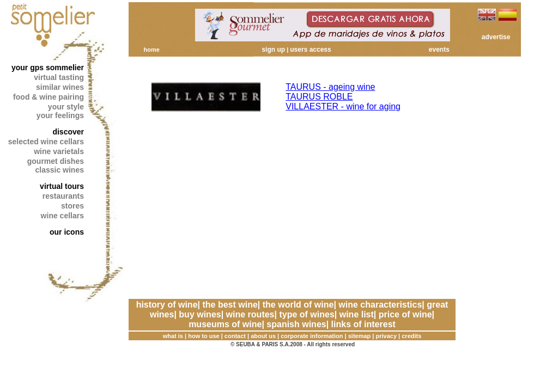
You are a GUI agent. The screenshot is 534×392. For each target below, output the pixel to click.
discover (68, 132)
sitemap (360, 336)
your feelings (60, 115)
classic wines (59, 170)
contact (235, 336)
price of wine (405, 314)
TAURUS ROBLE (319, 97)
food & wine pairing (48, 97)
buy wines (200, 314)
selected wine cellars (46, 142)
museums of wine (225, 324)
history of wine (167, 305)
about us (263, 336)
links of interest (363, 324)
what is (173, 336)
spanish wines (296, 324)
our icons (67, 232)
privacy (387, 336)
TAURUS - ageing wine (330, 87)
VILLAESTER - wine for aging (343, 106)
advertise (496, 37)
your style (66, 107)
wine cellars (62, 216)
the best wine (230, 305)
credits (411, 336)
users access (310, 50)
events (439, 50)
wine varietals (59, 151)
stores (72, 206)
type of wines (307, 314)
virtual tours (62, 186)
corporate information (312, 336)
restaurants (63, 196)
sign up (273, 50)
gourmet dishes (56, 161)
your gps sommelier (48, 68)
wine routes (250, 314)
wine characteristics (380, 305)
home (151, 50)
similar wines (60, 87)
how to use (204, 336)
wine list (357, 314)
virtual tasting (59, 77)
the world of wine (298, 305)
